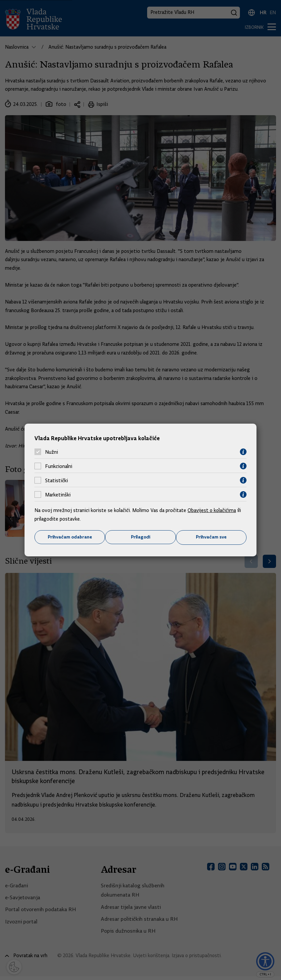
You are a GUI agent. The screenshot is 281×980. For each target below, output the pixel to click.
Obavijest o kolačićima (212, 510)
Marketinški (58, 494)
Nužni (52, 452)
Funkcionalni (59, 466)
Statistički (56, 480)
